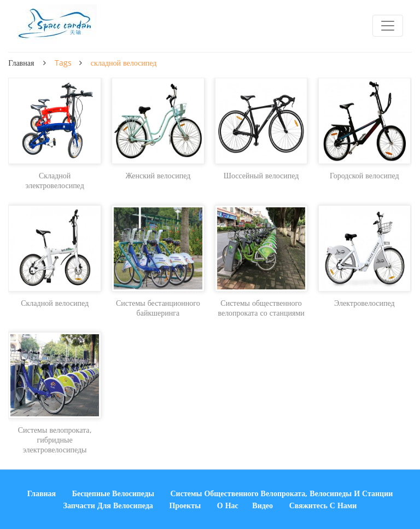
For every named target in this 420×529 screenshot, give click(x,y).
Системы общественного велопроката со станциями (261, 308)
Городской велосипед (364, 176)
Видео (262, 505)
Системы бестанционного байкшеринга (158, 308)
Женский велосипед (158, 176)
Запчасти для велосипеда (108, 505)
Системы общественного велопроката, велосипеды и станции (282, 493)
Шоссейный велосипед (261, 176)
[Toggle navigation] (388, 26)
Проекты (185, 505)
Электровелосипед (364, 303)
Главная (21, 63)
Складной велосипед (55, 303)
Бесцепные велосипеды (113, 493)
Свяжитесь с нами (323, 505)
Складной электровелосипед (54, 181)
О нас (228, 505)
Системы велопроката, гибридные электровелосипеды (55, 440)
